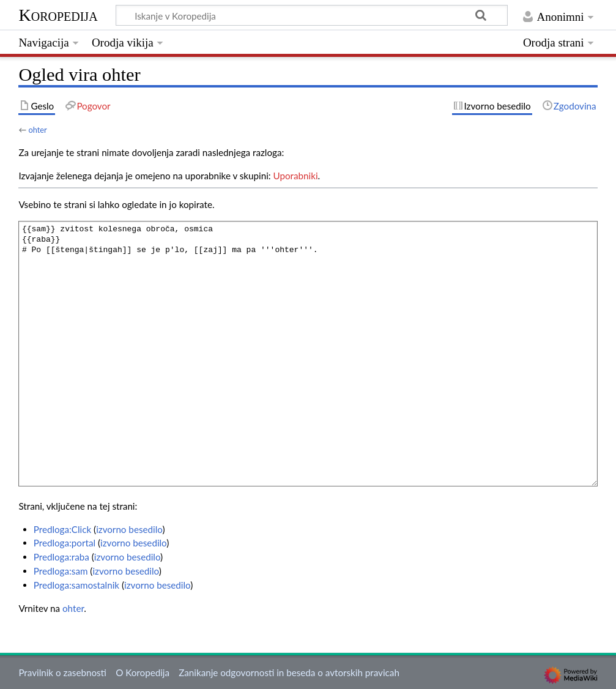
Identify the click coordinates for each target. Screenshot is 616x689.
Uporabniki (296, 176)
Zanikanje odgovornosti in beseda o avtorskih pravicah (289, 672)
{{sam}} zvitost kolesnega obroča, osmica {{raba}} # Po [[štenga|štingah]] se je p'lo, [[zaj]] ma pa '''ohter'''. (308, 353)
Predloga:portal (65, 543)
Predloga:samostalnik (76, 585)
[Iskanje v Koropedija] (312, 15)
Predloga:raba (61, 557)
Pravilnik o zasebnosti (62, 672)
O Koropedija (143, 672)
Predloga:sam (61, 571)
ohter (37, 130)
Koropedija (58, 15)
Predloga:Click (62, 529)
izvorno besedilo (129, 529)
